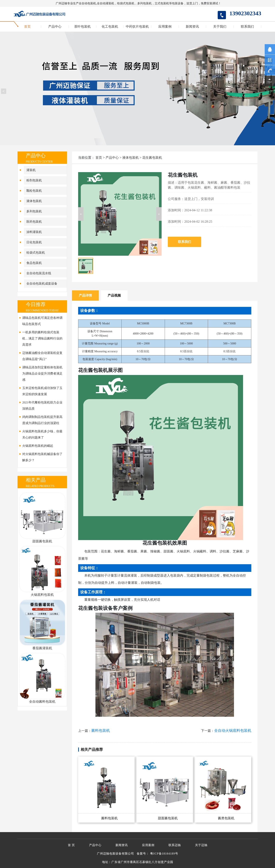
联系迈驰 (175, 845)
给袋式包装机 (36, 253)
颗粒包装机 (34, 191)
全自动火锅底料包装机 (233, 731)
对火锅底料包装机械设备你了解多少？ (42, 457)
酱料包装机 (101, 731)
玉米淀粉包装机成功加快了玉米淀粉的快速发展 (42, 391)
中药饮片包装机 (137, 27)
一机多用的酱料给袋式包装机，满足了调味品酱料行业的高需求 (42, 338)
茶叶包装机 (82, 27)
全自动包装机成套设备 (42, 284)
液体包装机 (34, 201)
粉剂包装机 (34, 180)
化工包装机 (110, 27)
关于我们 (220, 27)
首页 (27, 27)
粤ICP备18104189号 (164, 854)
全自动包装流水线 (39, 273)
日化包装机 (34, 242)
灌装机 (31, 170)
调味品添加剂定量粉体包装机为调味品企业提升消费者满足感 (42, 374)
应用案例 (165, 27)
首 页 (71, 845)
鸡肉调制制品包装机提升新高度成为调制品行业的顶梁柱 (42, 420)
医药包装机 (34, 222)
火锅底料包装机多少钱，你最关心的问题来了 (42, 434)
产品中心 (55, 27)
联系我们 (247, 27)
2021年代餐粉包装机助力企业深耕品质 (42, 406)
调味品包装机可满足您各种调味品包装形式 (42, 321)
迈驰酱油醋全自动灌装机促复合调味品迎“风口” (42, 356)
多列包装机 (34, 211)
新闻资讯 (192, 27)
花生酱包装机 (152, 158)
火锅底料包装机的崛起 (38, 446)
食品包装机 (34, 263)
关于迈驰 (201, 845)
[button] (81, 214)
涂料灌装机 (34, 232)
